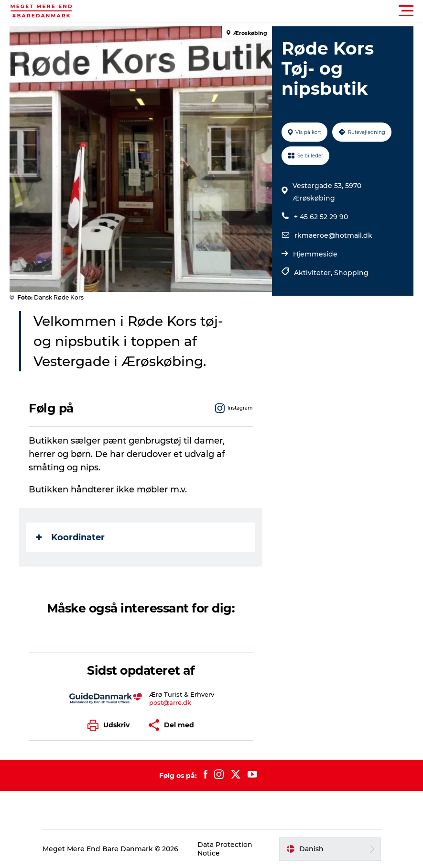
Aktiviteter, (314, 273)
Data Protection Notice (225, 849)
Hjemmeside (315, 254)
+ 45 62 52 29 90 (321, 217)
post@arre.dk (170, 702)
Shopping (351, 273)
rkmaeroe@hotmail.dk (333, 235)
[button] (255, 11)
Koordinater (70, 537)
